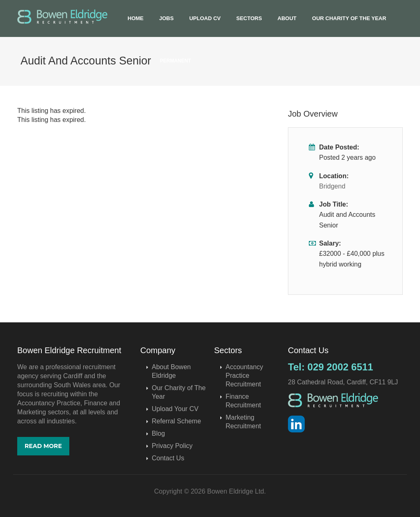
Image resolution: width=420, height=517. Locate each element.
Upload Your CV (175, 409)
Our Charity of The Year (349, 18)
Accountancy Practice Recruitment (244, 376)
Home (136, 18)
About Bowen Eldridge (171, 371)
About (287, 18)
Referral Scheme (176, 421)
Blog (158, 433)
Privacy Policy (172, 446)
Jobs (166, 18)
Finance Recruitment (243, 401)
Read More (43, 446)
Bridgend (332, 186)
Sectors (249, 18)
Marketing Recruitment (243, 422)
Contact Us (168, 458)
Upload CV (205, 18)
